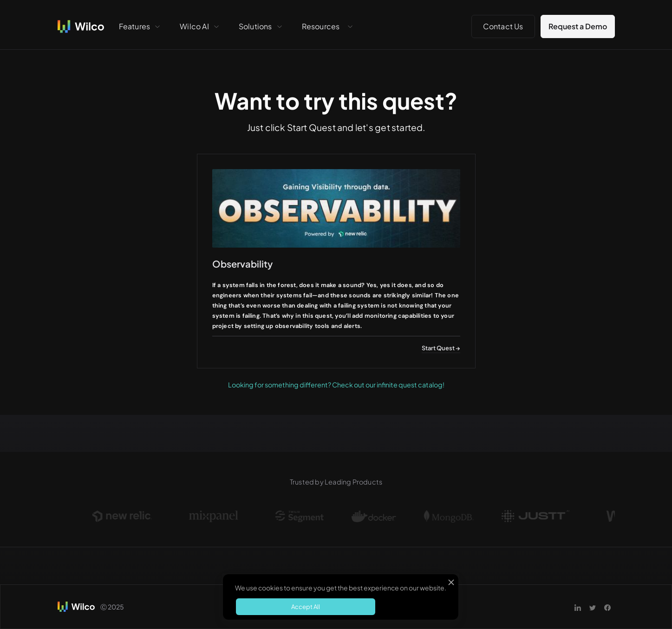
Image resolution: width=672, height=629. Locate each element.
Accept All (306, 607)
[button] (140, 26)
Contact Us (503, 26)
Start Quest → (441, 348)
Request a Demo (578, 26)
